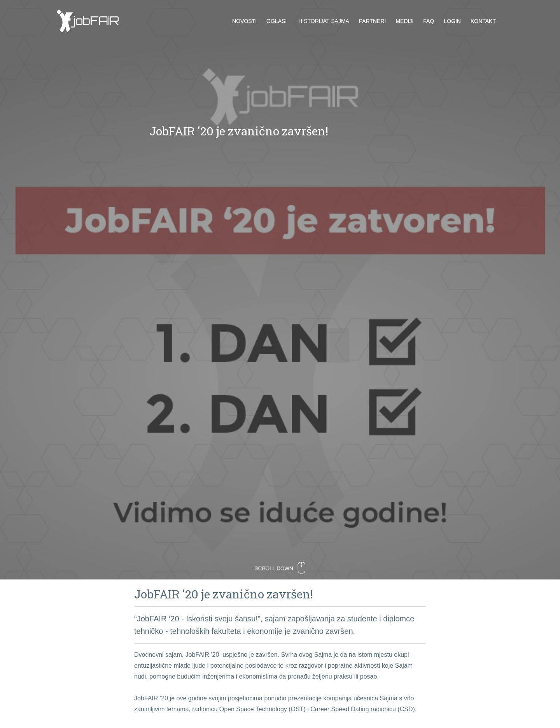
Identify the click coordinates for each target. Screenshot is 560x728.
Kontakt (483, 21)
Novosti (244, 21)
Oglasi (276, 21)
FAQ (429, 21)
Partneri (373, 21)
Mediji (404, 21)
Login (452, 21)
